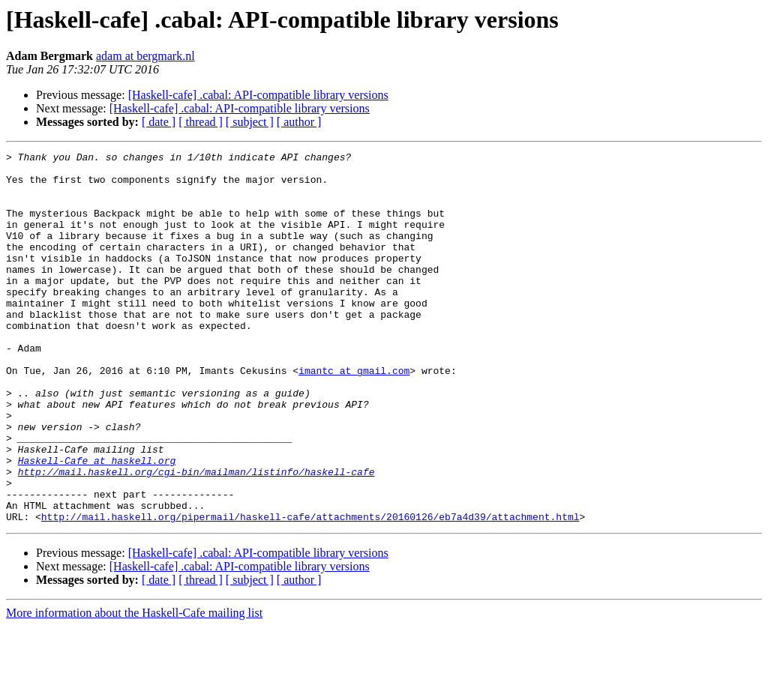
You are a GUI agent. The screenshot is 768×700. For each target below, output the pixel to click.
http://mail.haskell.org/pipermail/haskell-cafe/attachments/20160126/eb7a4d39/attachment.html (310, 591)
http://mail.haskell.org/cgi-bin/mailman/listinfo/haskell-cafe (196, 537)
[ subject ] (250, 122)
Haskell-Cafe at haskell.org (97, 523)
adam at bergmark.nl (145, 56)
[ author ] (299, 122)
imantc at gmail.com (354, 415)
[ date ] (159, 122)
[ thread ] (201, 122)
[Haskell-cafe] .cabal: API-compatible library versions (258, 95)
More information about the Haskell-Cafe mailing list (134, 687)
